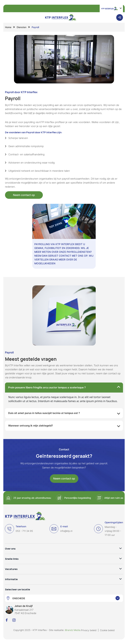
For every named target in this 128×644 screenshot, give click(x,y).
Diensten (21, 27)
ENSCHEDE (19, 598)
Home (8, 27)
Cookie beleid (107, 630)
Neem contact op (24, 195)
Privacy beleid (89, 630)
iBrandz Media (73, 630)
